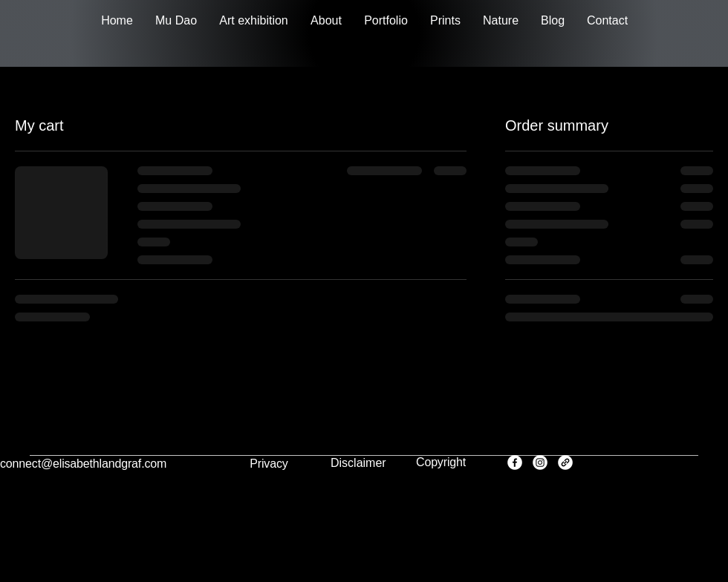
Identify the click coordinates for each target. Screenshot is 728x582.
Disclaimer (358, 463)
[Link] (565, 462)
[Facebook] (515, 462)
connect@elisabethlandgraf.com (83, 464)
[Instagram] (540, 462)
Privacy (269, 464)
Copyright (441, 462)
